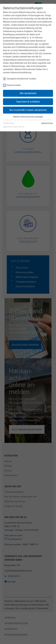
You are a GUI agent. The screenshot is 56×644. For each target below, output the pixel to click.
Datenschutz (47, 123)
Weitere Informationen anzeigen (28, 117)
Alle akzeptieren (28, 93)
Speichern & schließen (28, 102)
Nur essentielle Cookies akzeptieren (28, 110)
